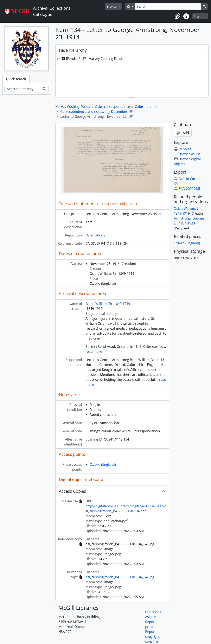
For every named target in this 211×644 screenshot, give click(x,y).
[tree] (132, 77)
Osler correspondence (112, 107)
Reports (183, 149)
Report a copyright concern (153, 637)
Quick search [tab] (16, 79)
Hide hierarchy (73, 50)
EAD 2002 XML (187, 189)
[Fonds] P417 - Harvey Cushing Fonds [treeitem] (92, 59)
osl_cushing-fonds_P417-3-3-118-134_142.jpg (120, 577)
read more (94, 351)
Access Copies (72, 491)
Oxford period (146, 107)
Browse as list (187, 154)
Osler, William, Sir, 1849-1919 (108, 304)
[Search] (168, 6)
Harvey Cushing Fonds (73, 107)
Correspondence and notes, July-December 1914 (98, 112)
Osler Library (95, 235)
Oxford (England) (103, 464)
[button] (177, 16)
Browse (112, 6)
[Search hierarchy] (22, 89)
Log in (199, 16)
